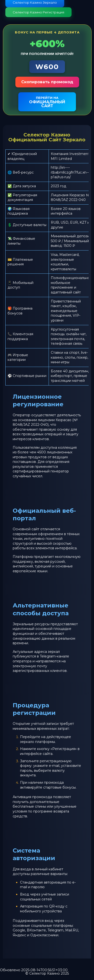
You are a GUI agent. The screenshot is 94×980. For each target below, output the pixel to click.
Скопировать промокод (47, 82)
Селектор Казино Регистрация (38, 12)
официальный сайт (47, 102)
